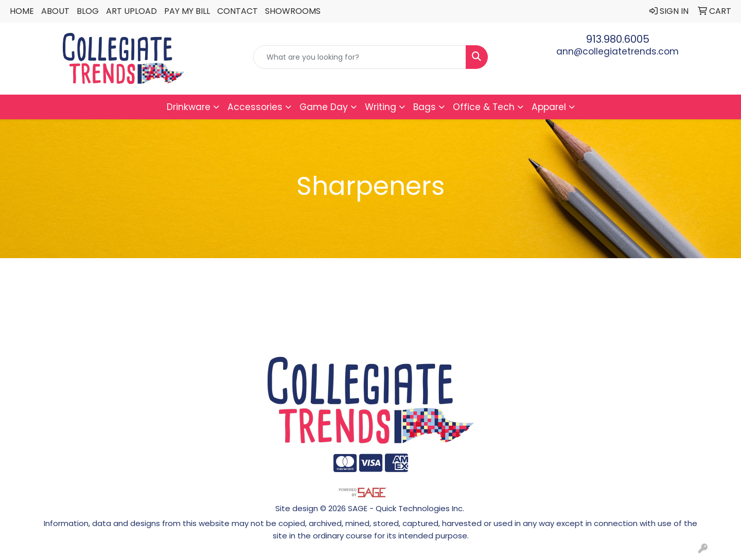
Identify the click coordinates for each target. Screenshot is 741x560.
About (55, 11)
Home (22, 11)
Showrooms (293, 11)
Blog (88, 11)
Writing (381, 107)
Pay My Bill (187, 11)
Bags (425, 107)
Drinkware (189, 107)
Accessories (255, 107)
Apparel (549, 107)
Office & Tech (484, 107)
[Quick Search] (360, 57)
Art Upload (131, 11)
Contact (237, 11)
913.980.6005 (618, 39)
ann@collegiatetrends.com (617, 51)
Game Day (324, 107)
